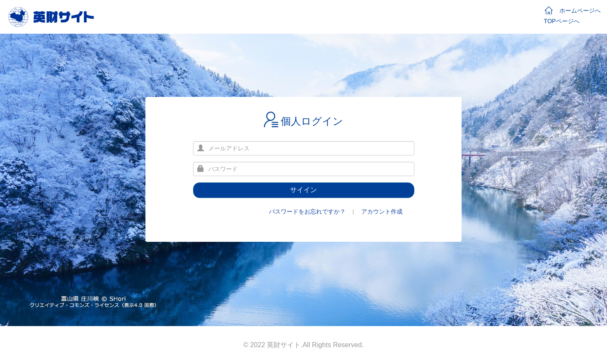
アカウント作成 (382, 211)
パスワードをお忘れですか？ (307, 211)
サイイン (303, 190)
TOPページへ (562, 21)
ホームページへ (573, 11)
